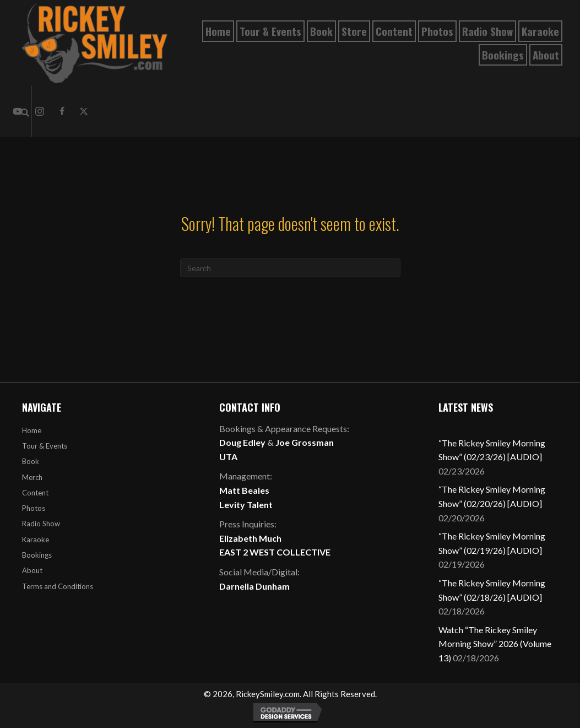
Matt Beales (244, 490)
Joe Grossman (305, 442)
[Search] (290, 268)
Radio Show (41, 524)
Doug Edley (242, 442)
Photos (34, 508)
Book (31, 461)
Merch (32, 477)
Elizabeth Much (250, 538)
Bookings (37, 555)
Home (32, 430)
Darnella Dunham (254, 586)
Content (35, 493)
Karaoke (36, 540)
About (32, 570)
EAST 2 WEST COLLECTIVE (275, 552)
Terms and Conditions (58, 586)
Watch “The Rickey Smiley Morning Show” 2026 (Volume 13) (495, 644)
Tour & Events (45, 446)
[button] (40, 111)
